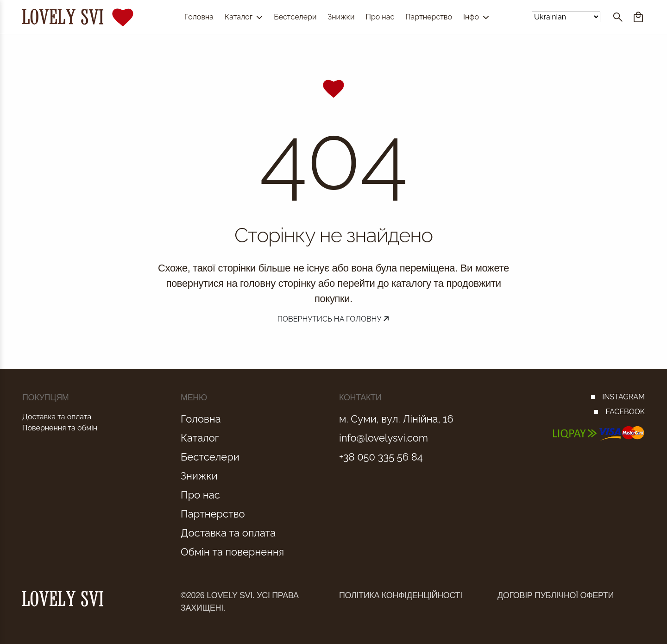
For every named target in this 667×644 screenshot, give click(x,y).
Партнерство (429, 17)
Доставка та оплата (57, 417)
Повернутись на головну (334, 319)
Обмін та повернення (232, 552)
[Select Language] (566, 17)
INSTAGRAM (623, 397)
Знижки (341, 17)
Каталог (244, 17)
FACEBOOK (625, 412)
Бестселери (295, 17)
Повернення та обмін (60, 428)
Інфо (476, 17)
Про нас (380, 17)
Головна (199, 17)
